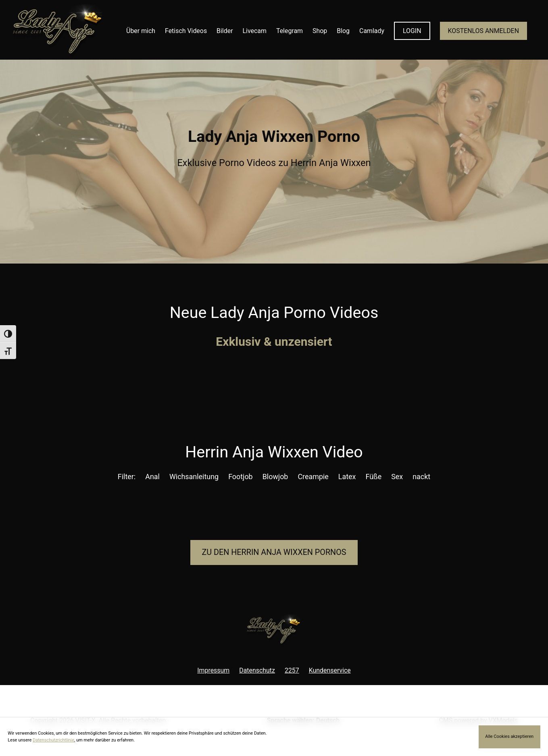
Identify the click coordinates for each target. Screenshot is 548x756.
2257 (292, 670)
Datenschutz (257, 670)
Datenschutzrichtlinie (53, 740)
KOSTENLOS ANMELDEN (483, 31)
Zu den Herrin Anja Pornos (274, 552)
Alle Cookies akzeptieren (509, 736)
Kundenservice (330, 670)
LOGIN (412, 31)
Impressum (213, 670)
